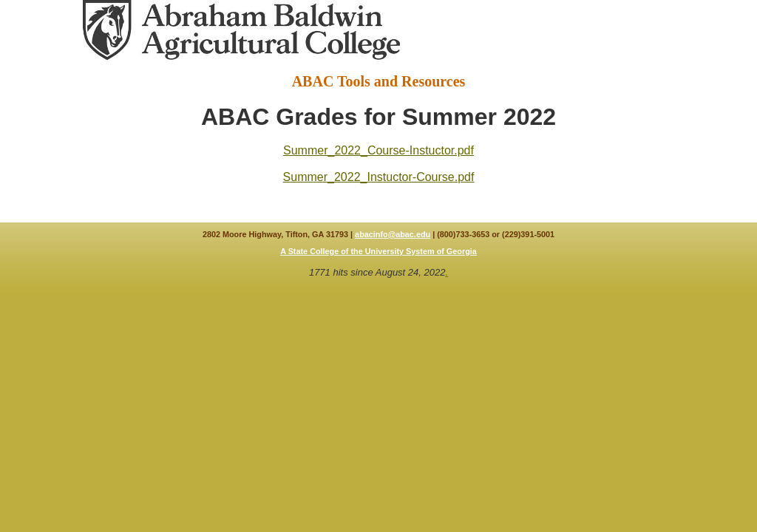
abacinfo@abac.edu (393, 234)
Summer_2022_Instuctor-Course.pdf (379, 177)
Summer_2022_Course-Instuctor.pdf (378, 150)
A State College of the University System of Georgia (378, 251)
